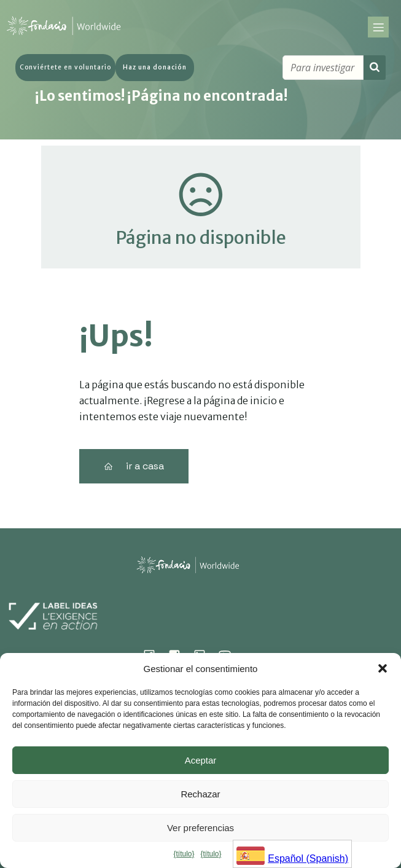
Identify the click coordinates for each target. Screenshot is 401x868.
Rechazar (200, 794)
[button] (383, 668)
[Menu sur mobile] (378, 29)
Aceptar (201, 760)
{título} (184, 854)
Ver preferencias (200, 828)
